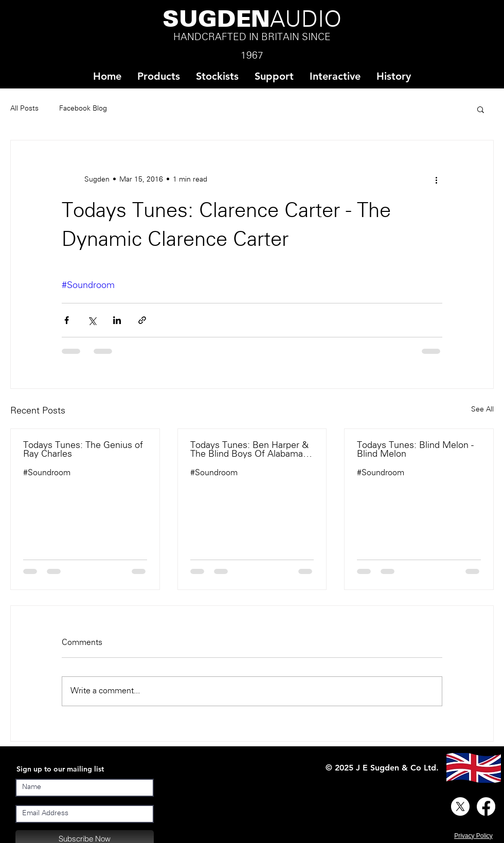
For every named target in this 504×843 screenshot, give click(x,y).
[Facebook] (486, 806)
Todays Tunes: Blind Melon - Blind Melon (415, 450)
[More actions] (436, 180)
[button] (217, 76)
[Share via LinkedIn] (117, 320)
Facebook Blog (83, 109)
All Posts (24, 109)
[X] (460, 806)
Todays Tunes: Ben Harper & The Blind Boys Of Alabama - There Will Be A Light (249, 450)
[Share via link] (142, 320)
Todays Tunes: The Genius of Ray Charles (83, 450)
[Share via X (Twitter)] (92, 320)
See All (482, 410)
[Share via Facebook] (67, 320)
